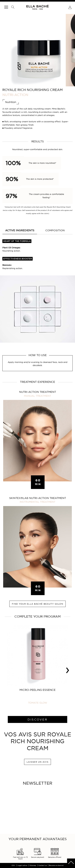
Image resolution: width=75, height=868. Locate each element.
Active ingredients (20, 230)
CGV (13, 865)
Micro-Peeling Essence (37, 690)
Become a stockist (56, 865)
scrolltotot (71, 862)
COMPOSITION (55, 230)
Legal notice (22, 865)
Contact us (43, 865)
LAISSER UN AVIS (38, 762)
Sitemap (33, 865)
